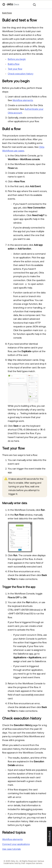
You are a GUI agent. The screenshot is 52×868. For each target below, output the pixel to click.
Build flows (7, 13)
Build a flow (14, 64)
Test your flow (15, 69)
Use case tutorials (11, 849)
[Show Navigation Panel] (48, 4)
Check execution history (21, 74)
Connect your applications (16, 844)
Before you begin (17, 59)
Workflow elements (23, 100)
